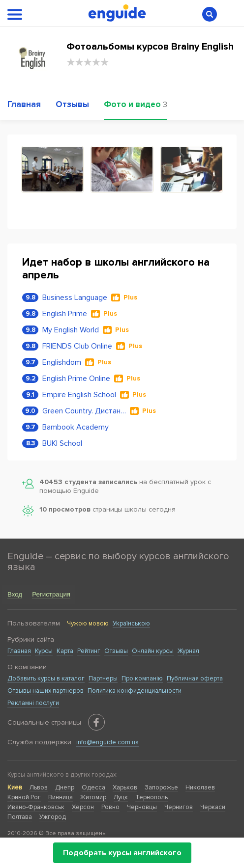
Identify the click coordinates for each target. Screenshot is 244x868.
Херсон (83, 807)
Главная (19, 651)
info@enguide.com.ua (107, 742)
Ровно (110, 807)
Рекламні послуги (33, 703)
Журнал (188, 651)
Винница (61, 797)
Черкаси (213, 807)
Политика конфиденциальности (135, 691)
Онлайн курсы (153, 651)
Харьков (125, 787)
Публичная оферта (195, 678)
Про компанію (142, 678)
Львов (39, 787)
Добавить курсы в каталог (46, 678)
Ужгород (53, 817)
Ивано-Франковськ (36, 807)
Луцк (121, 797)
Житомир (93, 797)
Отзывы (116, 651)
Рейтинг (89, 651)
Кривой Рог (24, 797)
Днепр (65, 787)
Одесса (93, 787)
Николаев (200, 787)
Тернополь (152, 797)
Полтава (20, 817)
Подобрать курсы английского (122, 853)
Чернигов (179, 807)
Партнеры (103, 678)
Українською (131, 624)
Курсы (44, 651)
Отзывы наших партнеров (46, 691)
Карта (65, 651)
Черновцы (142, 807)
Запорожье (161, 787)
